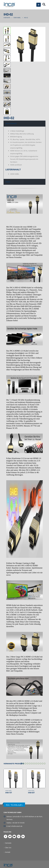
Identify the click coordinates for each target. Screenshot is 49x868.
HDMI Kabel (9, 791)
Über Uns (8, 848)
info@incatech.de (17, 826)
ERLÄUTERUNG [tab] (11, 124)
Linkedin (23, 837)
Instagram (19, 837)
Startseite (8, 843)
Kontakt (8, 852)
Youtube (14, 837)
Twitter (10, 837)
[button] (21, 764)
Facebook (6, 837)
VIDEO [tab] (8, 182)
